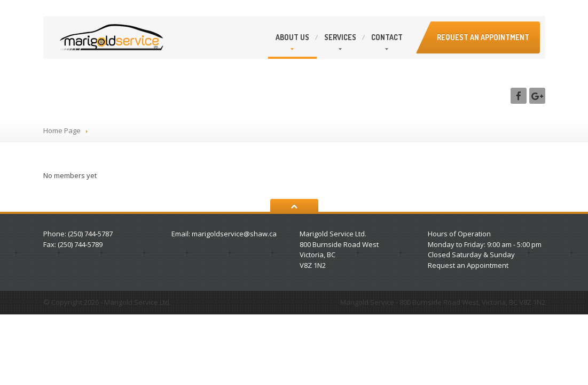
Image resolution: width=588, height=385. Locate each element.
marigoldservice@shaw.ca (234, 234)
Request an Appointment (468, 265)
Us (292, 37)
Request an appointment (483, 37)
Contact (387, 37)
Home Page (62, 130)
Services (340, 37)
